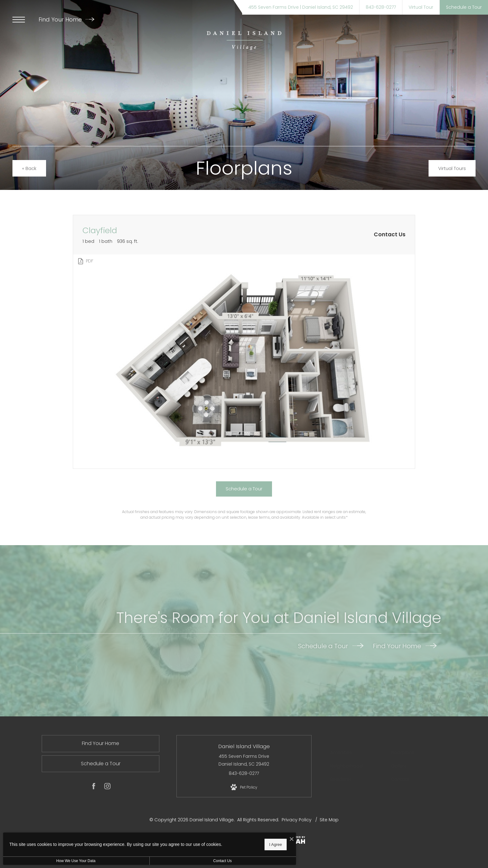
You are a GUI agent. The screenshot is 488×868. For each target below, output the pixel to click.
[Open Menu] (19, 20)
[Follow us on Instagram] (107, 787)
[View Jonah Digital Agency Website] (293, 841)
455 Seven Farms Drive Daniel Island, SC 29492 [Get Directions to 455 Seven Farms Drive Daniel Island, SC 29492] (244, 760)
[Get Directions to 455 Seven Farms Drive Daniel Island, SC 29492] (301, 7)
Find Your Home (66, 19)
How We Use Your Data (57, 861)
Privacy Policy (297, 820)
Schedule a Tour (331, 646)
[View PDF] (85, 261)
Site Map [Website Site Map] (329, 820)
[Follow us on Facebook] (94, 787)
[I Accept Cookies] (217, 837)
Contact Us (166, 861)
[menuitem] (357, 753)
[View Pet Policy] (244, 787)
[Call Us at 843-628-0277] (381, 7)
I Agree (201, 843)
